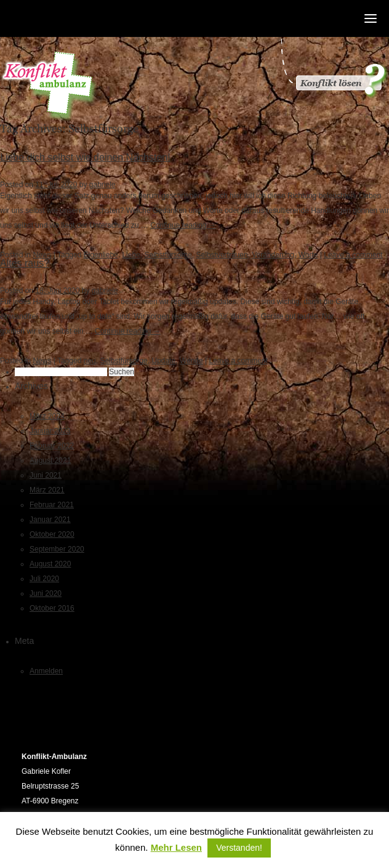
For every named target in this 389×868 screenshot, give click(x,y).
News (42, 255)
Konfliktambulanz (49, 87)
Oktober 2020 (52, 534)
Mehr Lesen (176, 847)
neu (90, 361)
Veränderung (273, 255)
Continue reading (183, 225)
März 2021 (47, 490)
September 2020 (57, 549)
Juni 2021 (46, 475)
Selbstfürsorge (168, 255)
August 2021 (50, 460)
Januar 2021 (50, 520)
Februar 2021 (52, 505)
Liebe (131, 255)
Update (163, 361)
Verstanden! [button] (239, 848)
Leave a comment (353, 255)
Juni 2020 (46, 593)
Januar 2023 (50, 431)
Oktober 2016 (52, 608)
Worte (308, 255)
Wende (191, 361)
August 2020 (50, 564)
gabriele (102, 185)
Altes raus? (25, 263)
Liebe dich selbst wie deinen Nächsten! (85, 157)
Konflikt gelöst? (334, 68)
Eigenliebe (101, 255)
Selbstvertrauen (222, 255)
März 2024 (47, 416)
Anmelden (46, 671)
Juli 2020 (44, 579)
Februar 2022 (52, 446)
